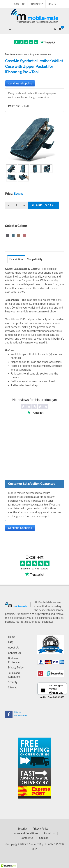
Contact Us (37, 4)
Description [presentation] (16, 259)
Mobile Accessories (16, 54)
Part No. (14, 106)
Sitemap (13, 687)
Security (13, 682)
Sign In (52, 4)
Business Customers (14, 660)
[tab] (16, 259)
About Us (20, 4)
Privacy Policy (16, 667)
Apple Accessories (40, 54)
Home (12, 637)
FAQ (11, 642)
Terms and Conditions (14, 675)
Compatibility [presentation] (35, 259)
